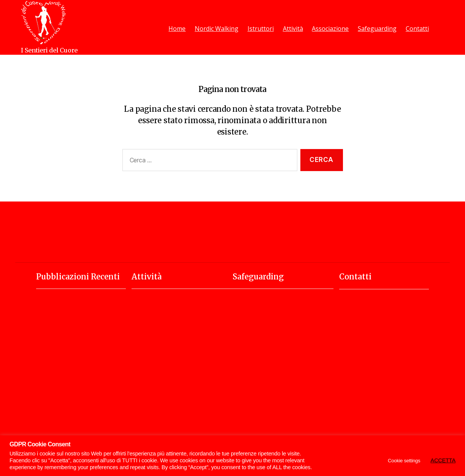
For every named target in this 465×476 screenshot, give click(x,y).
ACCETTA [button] (443, 460)
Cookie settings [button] (404, 461)
